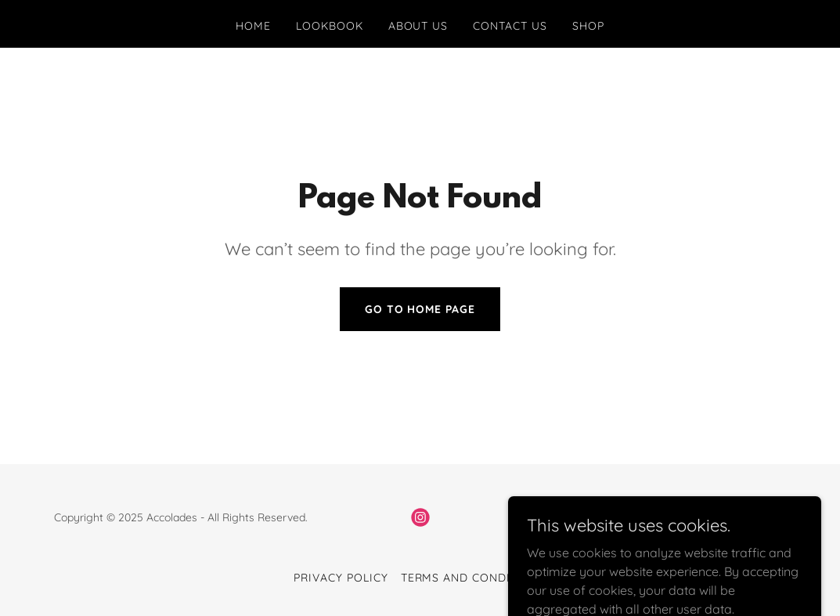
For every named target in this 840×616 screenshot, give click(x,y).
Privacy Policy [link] (341, 578)
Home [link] (253, 26)
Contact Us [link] (510, 26)
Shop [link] (588, 26)
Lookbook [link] (330, 26)
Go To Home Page (420, 309)
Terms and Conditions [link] (474, 578)
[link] (420, 517)
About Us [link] (418, 26)
